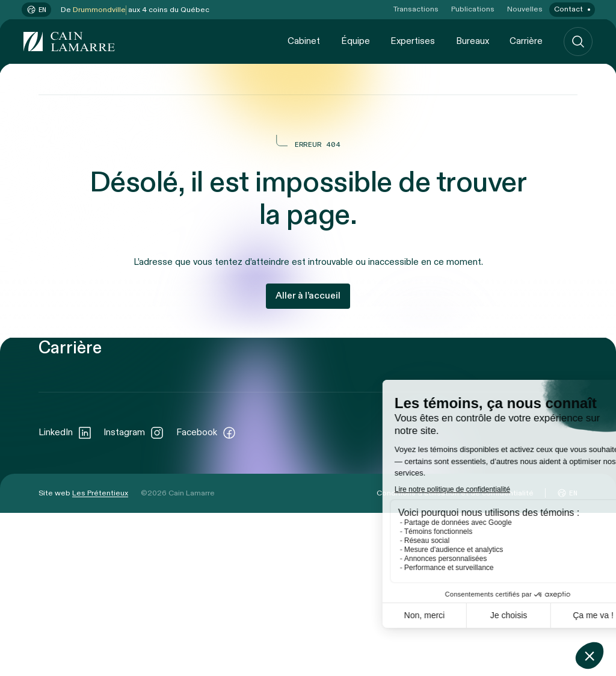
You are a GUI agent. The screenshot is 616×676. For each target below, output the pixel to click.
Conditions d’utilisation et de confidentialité (455, 656)
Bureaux (473, 41)
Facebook (206, 595)
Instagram (134, 595)
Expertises (413, 41)
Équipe (356, 41)
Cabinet (304, 41)
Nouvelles (525, 9)
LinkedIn (65, 595)
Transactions (416, 9)
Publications (473, 9)
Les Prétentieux (100, 656)
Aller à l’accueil (308, 296)
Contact (568, 9)
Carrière (526, 41)
